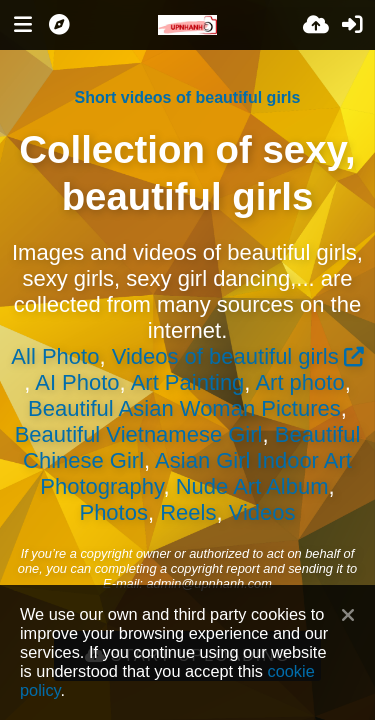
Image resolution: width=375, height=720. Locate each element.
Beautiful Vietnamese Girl (139, 434)
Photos (113, 512)
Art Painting (188, 382)
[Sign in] (352, 25)
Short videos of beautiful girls (188, 97)
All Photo (55, 356)
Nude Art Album (252, 486)
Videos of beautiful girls (225, 356)
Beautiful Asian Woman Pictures (184, 408)
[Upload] (316, 25)
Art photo (299, 382)
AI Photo (77, 382)
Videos (262, 512)
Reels (188, 512)
